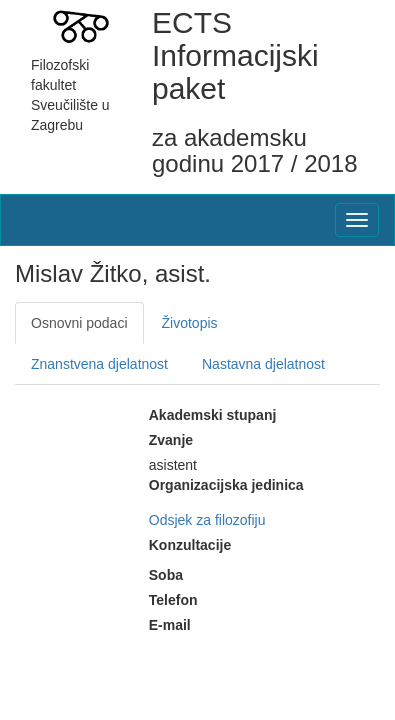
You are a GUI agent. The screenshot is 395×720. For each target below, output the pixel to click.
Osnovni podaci (79, 323)
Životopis (190, 323)
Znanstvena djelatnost (99, 364)
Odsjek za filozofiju (207, 520)
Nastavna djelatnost (263, 364)
